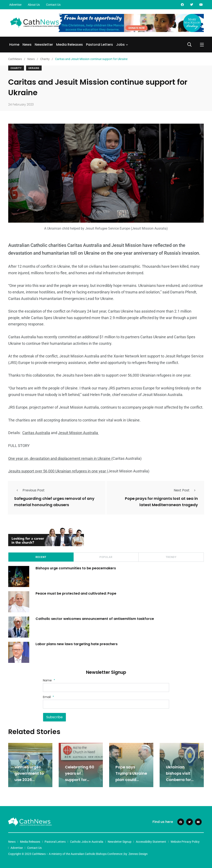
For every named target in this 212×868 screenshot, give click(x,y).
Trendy (171, 557)
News (27, 45)
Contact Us (53, 5)
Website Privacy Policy (185, 842)
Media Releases (70, 45)
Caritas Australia (36, 433)
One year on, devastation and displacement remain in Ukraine (60, 458)
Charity (16, 68)
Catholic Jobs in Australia (87, 842)
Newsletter (44, 45)
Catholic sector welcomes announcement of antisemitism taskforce (95, 619)
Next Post (186, 490)
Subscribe (54, 717)
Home (14, 45)
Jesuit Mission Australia (78, 433)
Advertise (15, 5)
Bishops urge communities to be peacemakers (76, 568)
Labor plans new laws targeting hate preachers (77, 644)
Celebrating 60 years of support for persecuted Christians (80, 780)
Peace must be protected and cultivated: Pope (76, 593)
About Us (34, 5)
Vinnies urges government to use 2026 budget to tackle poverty (29, 780)
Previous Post (29, 490)
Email (48, 697)
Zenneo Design (138, 854)
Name (49, 680)
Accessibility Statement (151, 842)
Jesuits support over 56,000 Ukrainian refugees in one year (58, 471)
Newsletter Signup (120, 842)
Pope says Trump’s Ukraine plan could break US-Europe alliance (131, 780)
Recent (41, 557)
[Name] (106, 687)
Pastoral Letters (99, 45)
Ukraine (34, 68)
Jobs (120, 45)
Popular (106, 557)
